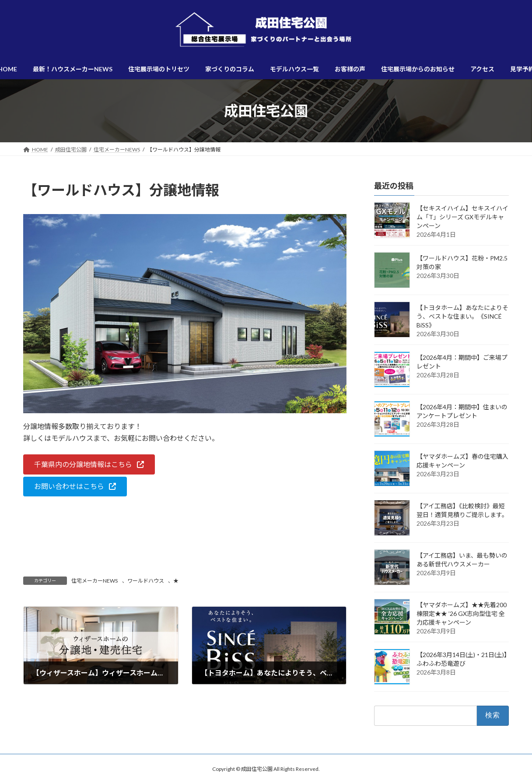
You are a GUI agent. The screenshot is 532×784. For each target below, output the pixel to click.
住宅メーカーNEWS (94, 581)
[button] (89, 464)
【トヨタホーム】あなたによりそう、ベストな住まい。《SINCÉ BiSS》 (462, 316)
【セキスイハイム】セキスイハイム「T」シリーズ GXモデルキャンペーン (462, 217)
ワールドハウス (146, 581)
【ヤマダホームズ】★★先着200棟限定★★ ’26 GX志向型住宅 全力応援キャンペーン (462, 613)
